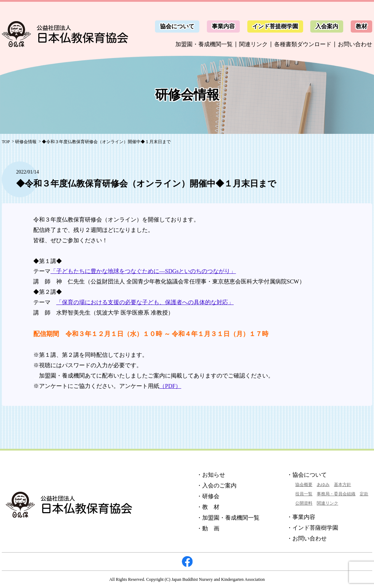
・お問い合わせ (307, 538)
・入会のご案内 (217, 485)
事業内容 (223, 26)
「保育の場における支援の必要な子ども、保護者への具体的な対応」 (145, 302)
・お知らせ (211, 475)
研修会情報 (26, 142)
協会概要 (304, 485)
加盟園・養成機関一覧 (204, 44)
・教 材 (208, 507)
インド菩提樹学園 (275, 26)
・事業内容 (301, 517)
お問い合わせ (355, 44)
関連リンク (253, 44)
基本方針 (343, 485)
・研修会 (208, 496)
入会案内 (327, 26)
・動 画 (208, 528)
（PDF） (170, 386)
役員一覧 (304, 494)
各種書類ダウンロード (303, 44)
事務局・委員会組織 (336, 494)
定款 (364, 494)
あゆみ (323, 485)
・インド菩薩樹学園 (312, 528)
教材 (361, 26)
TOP (6, 142)
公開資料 (304, 503)
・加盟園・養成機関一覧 (228, 518)
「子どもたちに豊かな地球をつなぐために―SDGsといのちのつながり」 (143, 271)
